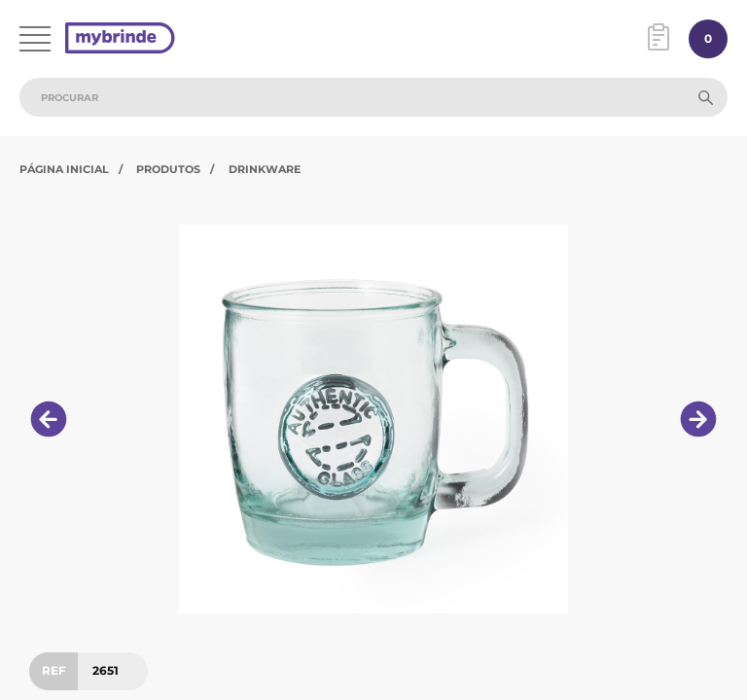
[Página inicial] (120, 39)
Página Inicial (64, 169)
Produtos (168, 169)
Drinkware (265, 169)
